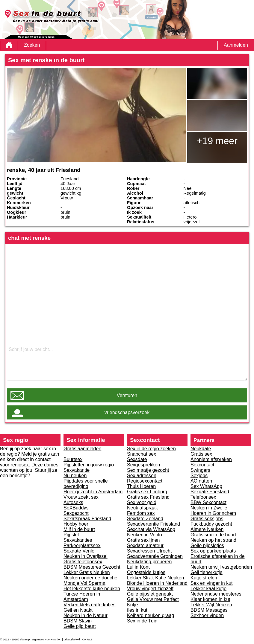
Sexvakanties (78, 540)
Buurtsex (73, 459)
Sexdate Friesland (210, 492)
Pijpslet (71, 535)
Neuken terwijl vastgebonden (221, 567)
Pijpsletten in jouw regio (89, 465)
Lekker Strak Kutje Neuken (155, 578)
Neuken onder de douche (90, 578)
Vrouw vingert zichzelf (150, 589)
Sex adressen (142, 476)
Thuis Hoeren (141, 486)
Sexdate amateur (145, 545)
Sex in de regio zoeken (151, 449)
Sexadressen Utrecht (149, 551)
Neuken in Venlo (145, 535)
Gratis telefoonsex (83, 562)
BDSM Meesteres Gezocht (92, 567)
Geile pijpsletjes (207, 545)
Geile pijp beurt (80, 626)
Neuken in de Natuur (86, 615)
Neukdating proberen (149, 562)
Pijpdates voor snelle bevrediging (86, 484)
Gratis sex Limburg (147, 492)
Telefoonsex (203, 497)
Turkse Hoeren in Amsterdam (82, 597)
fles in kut (137, 610)
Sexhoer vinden (207, 615)
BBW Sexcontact (208, 502)
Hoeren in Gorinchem (213, 513)
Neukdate (201, 449)
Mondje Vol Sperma (84, 583)
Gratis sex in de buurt (213, 535)
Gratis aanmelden (82, 449)
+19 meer (217, 141)
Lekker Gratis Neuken (87, 572)
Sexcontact (202, 465)
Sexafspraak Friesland (87, 519)
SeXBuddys (76, 508)
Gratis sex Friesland (148, 497)
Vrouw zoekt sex (81, 497)
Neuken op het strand (213, 540)
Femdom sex (141, 513)
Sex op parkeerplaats (213, 551)
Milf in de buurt (79, 529)
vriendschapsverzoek (127, 412)
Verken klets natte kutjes (89, 605)
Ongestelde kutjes (146, 572)
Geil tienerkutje (207, 572)
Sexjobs (199, 476)
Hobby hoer (76, 524)
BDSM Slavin (78, 621)
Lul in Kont (138, 567)
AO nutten (201, 481)
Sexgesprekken (143, 465)
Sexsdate (137, 459)
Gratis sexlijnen (143, 540)
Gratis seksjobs (207, 519)
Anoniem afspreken (211, 459)
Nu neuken (75, 476)
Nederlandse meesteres (216, 594)
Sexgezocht (76, 513)
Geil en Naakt (78, 610)
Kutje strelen (204, 578)
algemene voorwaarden (47, 640)
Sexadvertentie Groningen (155, 556)
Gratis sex (201, 454)
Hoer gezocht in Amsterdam (93, 492)
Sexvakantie (77, 470)
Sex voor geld (142, 502)
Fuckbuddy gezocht (211, 524)
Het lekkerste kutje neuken (92, 589)
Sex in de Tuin (142, 621)
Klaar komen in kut (210, 599)
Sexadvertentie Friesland (154, 524)
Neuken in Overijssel (86, 556)
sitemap (25, 640)
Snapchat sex (142, 454)
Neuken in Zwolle (209, 508)
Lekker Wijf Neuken (211, 605)
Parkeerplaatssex (82, 545)
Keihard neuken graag (151, 615)
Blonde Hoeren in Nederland (157, 583)
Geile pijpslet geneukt (150, 594)
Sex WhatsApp (206, 486)
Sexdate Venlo (79, 551)
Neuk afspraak (142, 508)
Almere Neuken (207, 529)
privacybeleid (72, 640)
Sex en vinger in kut (212, 583)
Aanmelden (236, 45)
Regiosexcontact (145, 481)
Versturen (127, 395)
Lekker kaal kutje (208, 589)
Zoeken (32, 45)
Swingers (200, 470)
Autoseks (73, 502)
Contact (87, 640)
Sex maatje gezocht (148, 470)
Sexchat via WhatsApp (151, 529)
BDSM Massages (209, 610)
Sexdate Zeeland (145, 519)
